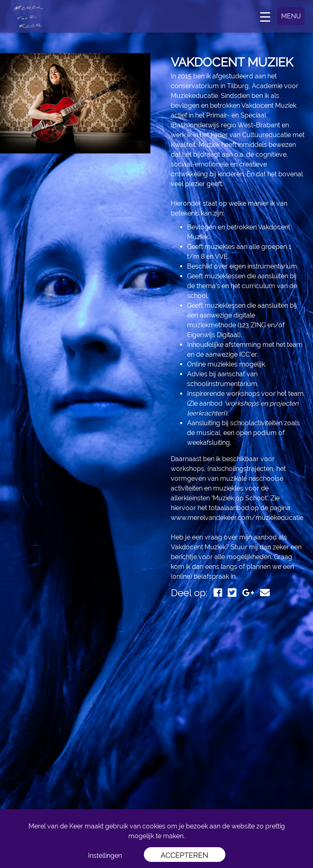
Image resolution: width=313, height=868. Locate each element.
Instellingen (105, 856)
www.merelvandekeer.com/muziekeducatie (237, 518)
